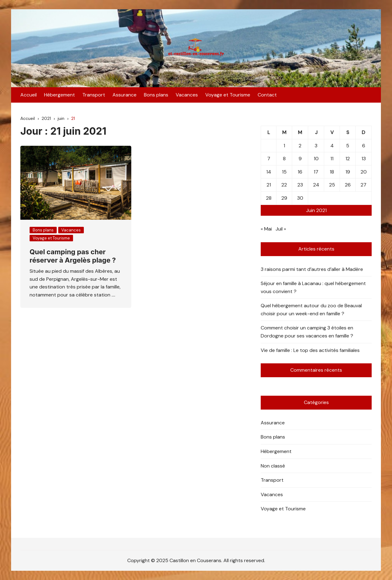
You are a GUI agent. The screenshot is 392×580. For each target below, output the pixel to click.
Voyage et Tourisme (228, 95)
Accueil (29, 95)
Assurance (125, 95)
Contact (267, 95)
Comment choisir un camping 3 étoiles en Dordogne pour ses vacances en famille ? (307, 332)
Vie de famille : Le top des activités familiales (310, 350)
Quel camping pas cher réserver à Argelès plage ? (73, 256)
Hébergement (59, 95)
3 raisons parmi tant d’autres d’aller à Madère (312, 269)
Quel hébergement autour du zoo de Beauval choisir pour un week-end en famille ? (311, 310)
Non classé (273, 466)
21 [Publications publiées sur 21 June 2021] (269, 185)
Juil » (281, 229)
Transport (94, 95)
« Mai (266, 229)
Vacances (187, 95)
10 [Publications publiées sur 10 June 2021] (316, 159)
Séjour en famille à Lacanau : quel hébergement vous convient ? (313, 287)
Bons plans (156, 95)
